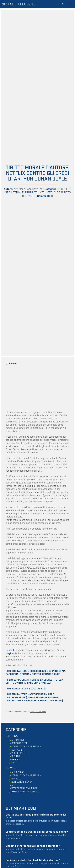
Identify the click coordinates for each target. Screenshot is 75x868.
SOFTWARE (17, 750)
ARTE (14, 785)
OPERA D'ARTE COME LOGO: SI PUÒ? (27, 689)
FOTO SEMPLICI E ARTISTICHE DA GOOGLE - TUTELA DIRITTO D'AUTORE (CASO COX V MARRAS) (34, 681)
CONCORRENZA (19, 743)
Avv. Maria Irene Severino (28, 189)
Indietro (13, 363)
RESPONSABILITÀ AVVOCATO (26, 792)
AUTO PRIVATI (18, 772)
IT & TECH (16, 756)
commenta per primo (38, 712)
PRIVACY (16, 760)
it (59, 4)
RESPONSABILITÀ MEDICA (24, 788)
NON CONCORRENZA (22, 782)
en (62, 4)
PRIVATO (11, 768)
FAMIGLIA (16, 779)
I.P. (13, 763)
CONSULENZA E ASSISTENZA (26, 747)
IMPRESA (12, 736)
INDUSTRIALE (18, 753)
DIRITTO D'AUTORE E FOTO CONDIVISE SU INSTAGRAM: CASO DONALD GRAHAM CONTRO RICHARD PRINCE (36, 673)
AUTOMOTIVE (18, 740)
